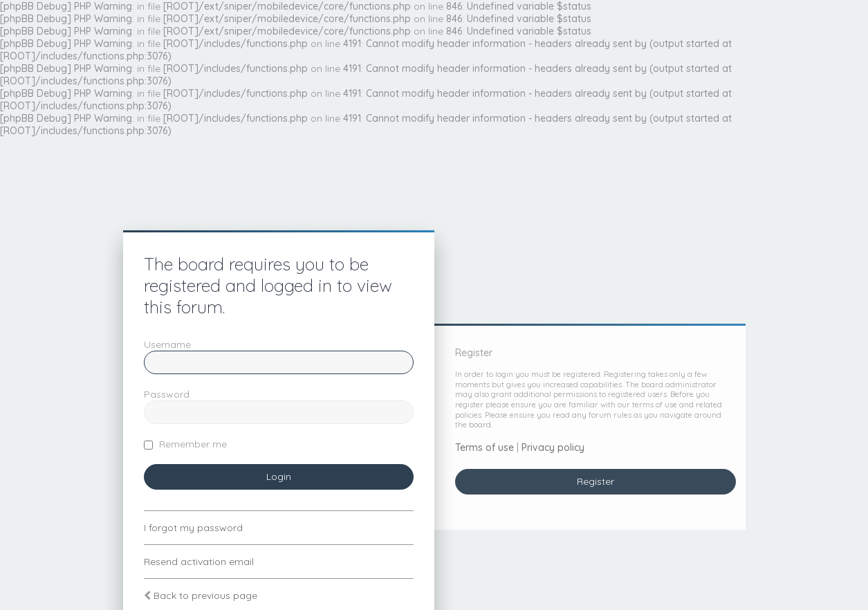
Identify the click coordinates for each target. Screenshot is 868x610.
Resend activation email (199, 562)
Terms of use (484, 447)
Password (167, 394)
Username (167, 344)
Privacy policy (553, 447)
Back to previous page (205, 595)
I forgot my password (193, 528)
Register (595, 481)
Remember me (185, 444)
